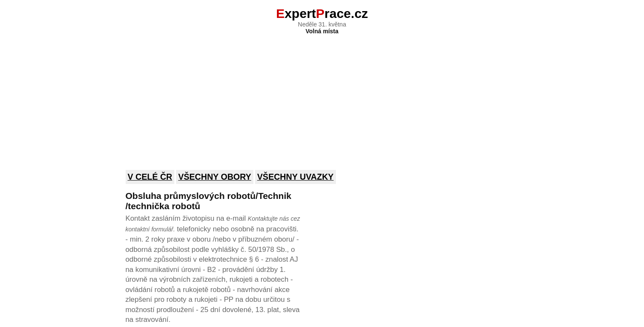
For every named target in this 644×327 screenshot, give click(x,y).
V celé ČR (150, 177)
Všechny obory (215, 177)
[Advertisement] (322, 96)
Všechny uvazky (296, 177)
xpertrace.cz (322, 13)
